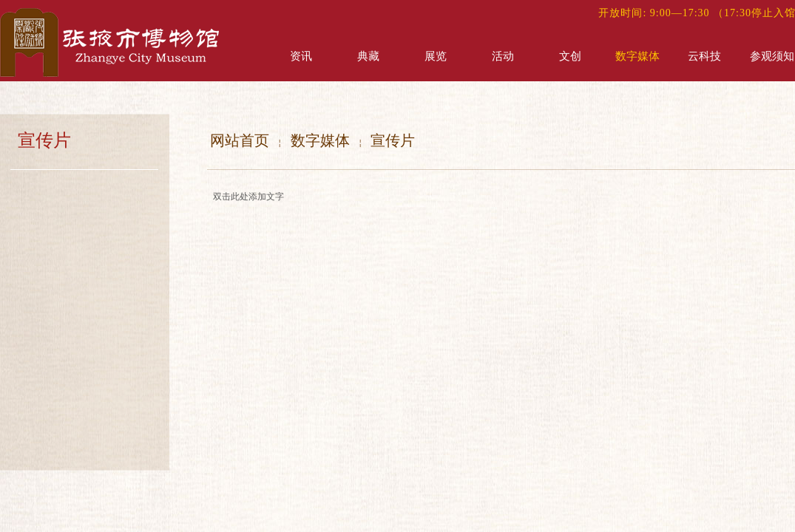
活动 (503, 56)
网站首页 (240, 140)
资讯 (301, 56)
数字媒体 (637, 56)
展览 (436, 56)
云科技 (704, 56)
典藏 (368, 56)
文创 (570, 56)
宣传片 (393, 140)
